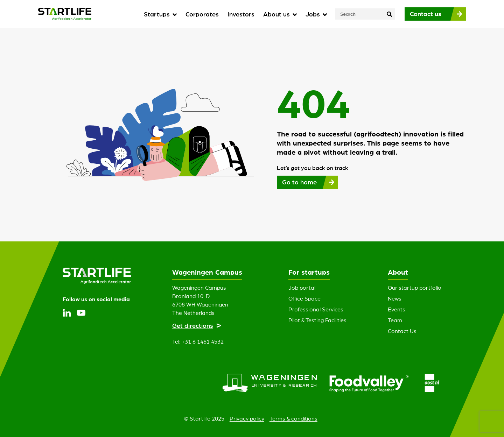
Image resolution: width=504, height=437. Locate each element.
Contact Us (402, 331)
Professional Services (316, 309)
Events (397, 309)
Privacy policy (247, 418)
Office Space (304, 298)
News (395, 298)
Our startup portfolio (415, 288)
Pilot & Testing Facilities (317, 320)
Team (395, 320)
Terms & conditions (293, 418)
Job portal (302, 288)
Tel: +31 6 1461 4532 (198, 341)
